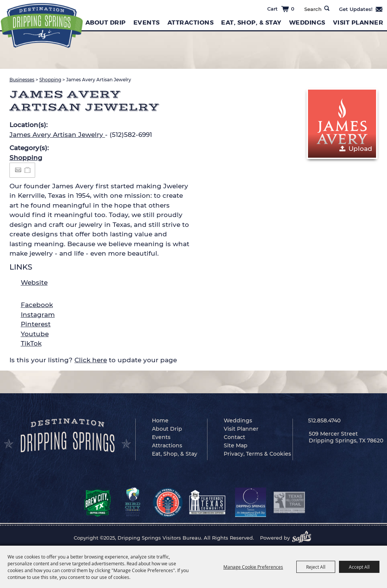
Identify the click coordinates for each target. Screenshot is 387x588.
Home (160, 420)
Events (147, 22)
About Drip (106, 22)
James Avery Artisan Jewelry (57, 135)
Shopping (50, 80)
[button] (342, 124)
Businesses (22, 80)
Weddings (307, 22)
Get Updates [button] (361, 9)
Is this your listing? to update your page (93, 360)
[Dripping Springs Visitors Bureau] (42, 26)
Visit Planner (358, 22)
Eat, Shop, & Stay (251, 22)
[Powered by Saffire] (304, 538)
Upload (360, 149)
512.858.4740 (324, 420)
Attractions (191, 22)
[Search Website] (313, 9)
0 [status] (293, 9)
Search (327, 8)
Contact (235, 437)
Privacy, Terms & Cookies (257, 454)
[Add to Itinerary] (28, 170)
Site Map (236, 445)
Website (34, 282)
